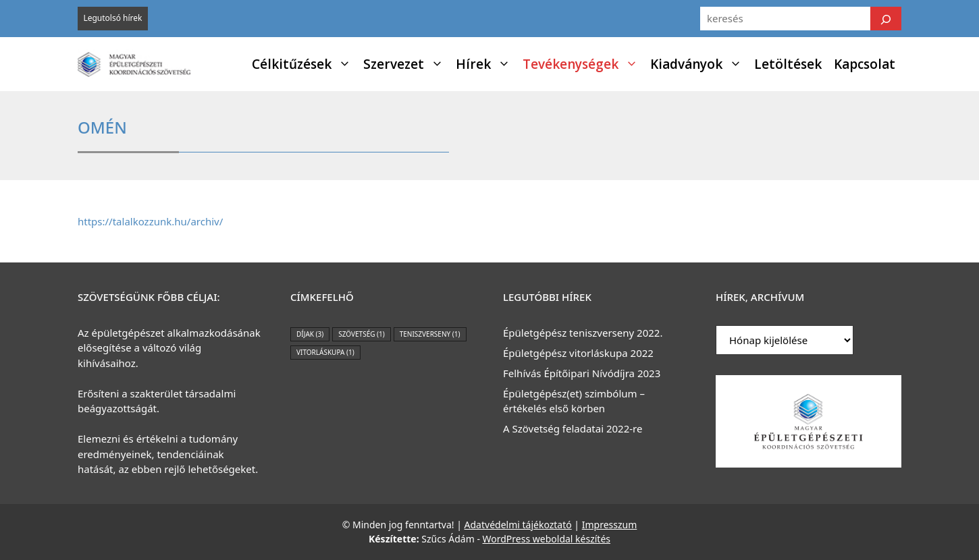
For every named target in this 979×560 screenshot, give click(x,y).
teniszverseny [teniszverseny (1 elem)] (430, 334)
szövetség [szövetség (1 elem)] (362, 334)
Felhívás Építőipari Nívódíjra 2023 (582, 373)
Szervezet (406, 64)
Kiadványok (699, 64)
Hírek (486, 64)
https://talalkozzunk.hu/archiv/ (150, 221)
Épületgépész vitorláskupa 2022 (578, 353)
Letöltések (788, 64)
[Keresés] (886, 19)
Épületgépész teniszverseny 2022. (583, 333)
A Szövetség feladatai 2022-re (573, 428)
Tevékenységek (583, 64)
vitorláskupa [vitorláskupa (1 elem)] (325, 352)
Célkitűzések (305, 64)
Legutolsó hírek (112, 18)
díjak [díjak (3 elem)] (310, 334)
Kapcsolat (865, 64)
